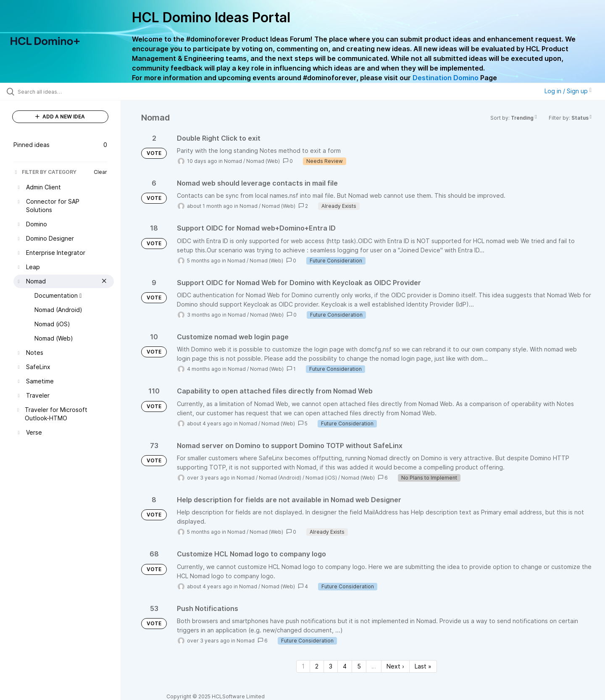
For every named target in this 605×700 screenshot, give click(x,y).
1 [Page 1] (303, 666)
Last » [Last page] (423, 666)
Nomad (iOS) (321, 478)
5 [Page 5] (359, 666)
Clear (100, 172)
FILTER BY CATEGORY (45, 172)
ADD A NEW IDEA (60, 117)
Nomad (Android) (280, 478)
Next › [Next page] (395, 666)
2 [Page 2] (317, 666)
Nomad (233, 161)
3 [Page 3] (331, 666)
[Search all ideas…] (71, 92)
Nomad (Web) (263, 161)
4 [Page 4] (345, 666)
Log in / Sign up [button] (568, 91)
